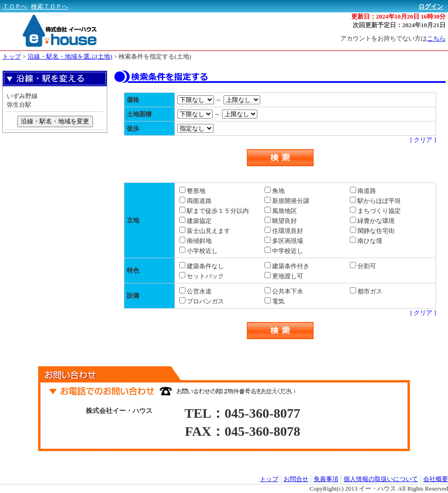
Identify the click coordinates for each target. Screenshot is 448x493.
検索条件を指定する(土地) (155, 56)
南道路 (363, 191)
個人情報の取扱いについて (381, 479)
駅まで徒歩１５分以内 (214, 211)
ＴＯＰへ (15, 6)
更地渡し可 (284, 276)
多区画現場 (284, 241)
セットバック (202, 276)
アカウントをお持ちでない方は (393, 38)
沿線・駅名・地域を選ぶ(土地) (70, 56)
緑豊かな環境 (372, 221)
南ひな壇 (366, 241)
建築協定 (195, 221)
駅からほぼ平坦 (375, 201)
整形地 (192, 191)
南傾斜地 (195, 241)
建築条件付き (287, 266)
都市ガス (366, 291)
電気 (275, 301)
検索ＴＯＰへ (50, 6)
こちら (436, 38)
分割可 (363, 266)
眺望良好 (281, 221)
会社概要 (436, 479)
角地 (275, 191)
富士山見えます (205, 231)
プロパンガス (202, 301)
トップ (12, 56)
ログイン (431, 6)
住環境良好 (284, 231)
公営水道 (195, 291)
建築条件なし (202, 266)
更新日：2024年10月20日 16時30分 (398, 16)
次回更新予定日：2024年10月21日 (399, 25)
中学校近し (284, 251)
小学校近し (199, 251)
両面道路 (195, 201)
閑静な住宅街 (372, 231)
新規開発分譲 (287, 201)
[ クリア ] (423, 140)
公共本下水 (284, 291)
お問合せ (296, 479)
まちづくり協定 (375, 211)
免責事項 (326, 479)
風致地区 (281, 211)
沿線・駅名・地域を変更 (55, 121)
